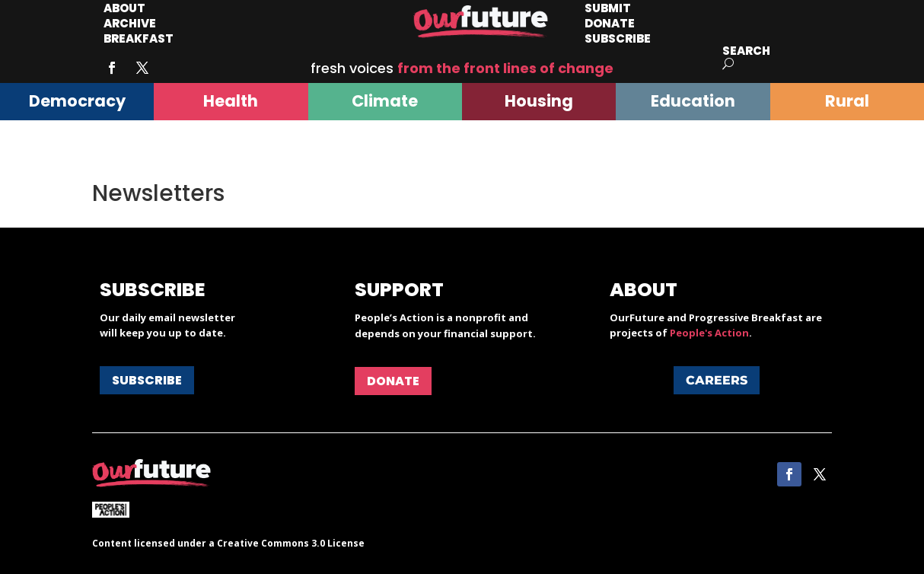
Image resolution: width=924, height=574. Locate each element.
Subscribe (618, 38)
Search (746, 51)
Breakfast (139, 38)
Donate (393, 381)
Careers (717, 380)
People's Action (709, 333)
